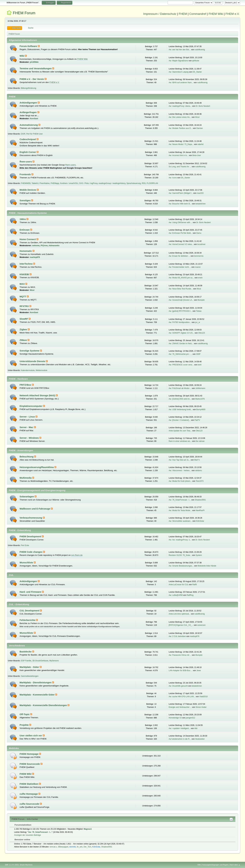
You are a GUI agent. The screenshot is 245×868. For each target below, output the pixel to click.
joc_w (198, 322)
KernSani (34, 119)
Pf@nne (44, 246)
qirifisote (196, 61)
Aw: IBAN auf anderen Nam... (181, 83)
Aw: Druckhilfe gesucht (178, 686)
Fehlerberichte (28, 620)
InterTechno (26, 264)
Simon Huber (201, 707)
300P (198, 354)
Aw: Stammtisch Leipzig (179, 72)
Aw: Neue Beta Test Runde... (181, 289)
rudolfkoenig (200, 50)
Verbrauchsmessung (31, 518)
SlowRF (24, 319)
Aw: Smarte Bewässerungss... (181, 566)
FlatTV (197, 420)
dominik (72, 847)
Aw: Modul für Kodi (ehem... (180, 481)
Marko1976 (200, 399)
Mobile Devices (28, 190)
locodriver (201, 244)
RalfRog (190, 595)
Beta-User (197, 155)
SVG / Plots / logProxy (88, 183)
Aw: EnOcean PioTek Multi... (180, 233)
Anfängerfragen (28, 112)
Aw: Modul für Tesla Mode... (180, 510)
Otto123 (201, 333)
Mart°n (197, 460)
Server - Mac (27, 427)
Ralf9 (195, 585)
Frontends (25, 174)
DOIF (23, 134)
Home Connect (28, 239)
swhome (36, 246)
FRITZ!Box (26, 385)
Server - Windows (29, 438)
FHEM (183, 14)
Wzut (197, 117)
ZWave (24, 340)
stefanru (199, 471)
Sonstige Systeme (30, 351)
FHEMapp (55, 183)
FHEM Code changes (31, 552)
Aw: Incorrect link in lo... (178, 155)
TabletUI (35, 183)
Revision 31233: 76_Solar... (180, 555)
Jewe (199, 671)
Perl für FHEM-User (34, 134)
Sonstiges (25, 200)
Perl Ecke (25, 545)
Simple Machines (26, 865)
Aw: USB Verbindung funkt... (180, 410)
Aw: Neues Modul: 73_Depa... (181, 144)
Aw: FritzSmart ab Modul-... (180, 388)
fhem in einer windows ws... (180, 441)
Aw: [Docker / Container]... (180, 420)
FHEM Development (31, 536)
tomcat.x (53, 847)
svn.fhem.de (77, 555)
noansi (198, 267)
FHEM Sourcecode (30, 764)
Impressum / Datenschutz (160, 14)
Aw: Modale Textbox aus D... (180, 128)
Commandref (198, 14)
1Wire (23, 219)
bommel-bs (199, 256)
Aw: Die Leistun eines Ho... (180, 117)
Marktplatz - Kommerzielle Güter (37, 695)
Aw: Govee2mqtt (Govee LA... (181, 300)
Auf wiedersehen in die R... (180, 739)
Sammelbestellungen (30, 676)
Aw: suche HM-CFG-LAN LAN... (182, 697)
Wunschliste (27, 563)
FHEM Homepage (29, 754)
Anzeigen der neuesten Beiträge (27, 835)
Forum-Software (29, 46)
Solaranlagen (27, 497)
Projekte (24, 725)
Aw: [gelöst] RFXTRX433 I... (180, 311)
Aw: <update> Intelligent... (179, 728)
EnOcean (25, 230)
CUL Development (30, 611)
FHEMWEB (26, 183)
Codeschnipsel (28, 139)
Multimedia (26, 478)
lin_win (80, 847)
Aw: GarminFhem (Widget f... (181, 193)
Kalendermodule (28, 370)
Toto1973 (200, 481)
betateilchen (201, 204)
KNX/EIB (25, 274)
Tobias (199, 311)
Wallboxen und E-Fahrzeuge (35, 509)
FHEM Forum (24, 13)
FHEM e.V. (232, 14)
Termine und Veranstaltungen (36, 68)
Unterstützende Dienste (33, 361)
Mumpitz (201, 300)
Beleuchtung (27, 457)
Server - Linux (27, 417)
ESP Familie (26, 661)
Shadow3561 (200, 500)
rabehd (200, 144)
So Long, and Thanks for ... (180, 167)
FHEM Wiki (216, 14)
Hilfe (199, 865)
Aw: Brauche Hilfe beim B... (180, 204)
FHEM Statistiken (29, 784)
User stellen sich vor (31, 736)
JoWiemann (200, 388)
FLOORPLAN (152, 183)
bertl (200, 365)
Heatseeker (200, 739)
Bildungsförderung (29, 88)
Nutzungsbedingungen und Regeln (215, 865)
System (199, 555)
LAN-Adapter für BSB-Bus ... (180, 671)
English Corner (28, 152)
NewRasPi (200, 510)
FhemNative (45, 183)
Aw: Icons (173, 178)
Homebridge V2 (175, 718)
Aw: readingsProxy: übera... (180, 106)
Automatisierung (29, 125)
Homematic (26, 251)
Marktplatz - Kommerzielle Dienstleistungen (44, 705)
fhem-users (26, 162)
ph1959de (34, 62)
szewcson (201, 625)
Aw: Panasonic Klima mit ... (180, 655)
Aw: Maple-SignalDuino (178, 61)
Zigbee (24, 329)
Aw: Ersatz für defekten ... (179, 256)
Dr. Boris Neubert (203, 106)
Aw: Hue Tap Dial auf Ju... (179, 460)
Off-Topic (25, 714)
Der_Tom (87, 847)
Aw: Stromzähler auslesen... (180, 521)
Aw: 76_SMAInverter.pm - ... (180, 354)
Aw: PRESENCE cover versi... (181, 365)
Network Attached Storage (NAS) (38, 395)
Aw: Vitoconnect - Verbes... (180, 471)
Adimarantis (54, 246)
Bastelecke (26, 652)
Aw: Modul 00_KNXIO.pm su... (181, 278)
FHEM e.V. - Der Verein (32, 79)
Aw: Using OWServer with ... (180, 222)
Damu (199, 233)
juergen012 (190, 718)
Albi (196, 728)
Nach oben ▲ (235, 865)
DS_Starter (197, 72)
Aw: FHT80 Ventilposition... (180, 322)
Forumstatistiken (21, 825)
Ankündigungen (29, 103)
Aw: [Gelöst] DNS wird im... (180, 399)
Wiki (22, 56)
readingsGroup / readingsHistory (112, 183)
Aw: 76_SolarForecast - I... (180, 500)
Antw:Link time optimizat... (179, 614)
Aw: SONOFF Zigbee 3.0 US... (181, 333)
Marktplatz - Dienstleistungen (36, 683)
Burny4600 (201, 410)
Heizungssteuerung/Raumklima (37, 467)
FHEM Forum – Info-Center (25, 819)
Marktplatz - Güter (30, 667)
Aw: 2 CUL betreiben (177, 636)
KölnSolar (200, 521)
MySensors (54, 661)
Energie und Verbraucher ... (180, 707)
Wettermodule (41, 370)
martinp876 (35, 257)
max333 (200, 193)
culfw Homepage (29, 794)
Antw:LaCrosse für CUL (178, 585)
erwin (200, 278)
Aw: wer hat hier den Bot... (180, 50)
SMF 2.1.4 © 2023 (12, 865)
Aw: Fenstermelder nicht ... (180, 267)
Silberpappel (63, 847)
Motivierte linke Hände (207, 566)
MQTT (23, 297)
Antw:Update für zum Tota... (180, 431)
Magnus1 (88, 829)
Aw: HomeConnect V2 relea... (181, 244)
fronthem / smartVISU (69, 183)
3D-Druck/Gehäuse (40, 661)
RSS (144, 183)
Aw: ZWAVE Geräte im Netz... (181, 344)
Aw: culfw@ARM (176, 595)
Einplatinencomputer (31, 406)
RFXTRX (24, 306)
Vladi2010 (204, 697)
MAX (22, 284)
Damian (200, 128)
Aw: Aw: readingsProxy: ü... (180, 540)
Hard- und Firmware (31, 592)
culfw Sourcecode (30, 804)
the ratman (200, 441)
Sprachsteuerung (134, 183)
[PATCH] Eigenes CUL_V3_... (181, 625)
